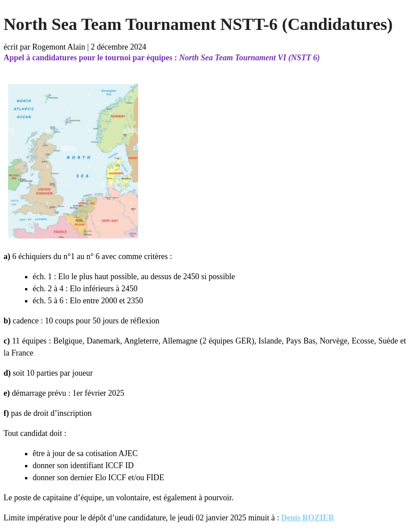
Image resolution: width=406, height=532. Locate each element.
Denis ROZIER (308, 518)
